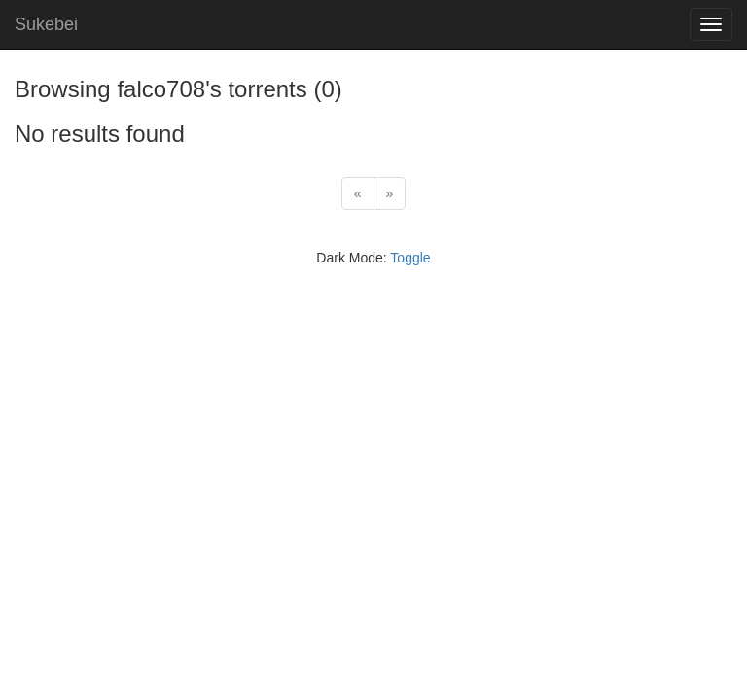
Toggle (410, 258)
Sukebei (46, 24)
